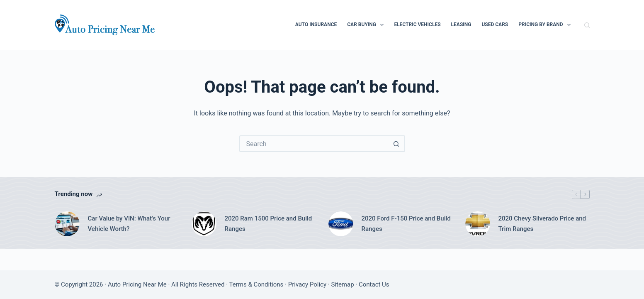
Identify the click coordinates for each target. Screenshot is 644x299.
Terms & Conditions (256, 284)
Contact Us (374, 284)
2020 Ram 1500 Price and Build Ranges (269, 224)
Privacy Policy (307, 284)
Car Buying (367, 25)
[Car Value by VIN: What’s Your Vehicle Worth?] (67, 224)
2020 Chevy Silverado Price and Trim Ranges (542, 224)
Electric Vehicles (417, 25)
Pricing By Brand (546, 25)
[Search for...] (314, 144)
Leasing (461, 25)
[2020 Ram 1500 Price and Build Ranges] (204, 224)
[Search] (587, 25)
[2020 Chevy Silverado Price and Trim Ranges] (478, 224)
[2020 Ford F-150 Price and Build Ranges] (341, 224)
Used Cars (495, 25)
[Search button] (397, 144)
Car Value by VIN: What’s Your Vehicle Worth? (129, 224)
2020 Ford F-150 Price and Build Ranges (406, 224)
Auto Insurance (316, 25)
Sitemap (342, 284)
